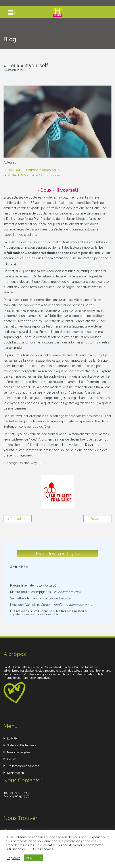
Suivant (95, 519)
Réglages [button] (13, 858)
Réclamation (15, 773)
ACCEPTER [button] (34, 858)
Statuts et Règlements (22, 745)
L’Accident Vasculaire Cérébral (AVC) (36, 605)
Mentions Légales (19, 752)
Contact (12, 759)
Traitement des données (23, 766)
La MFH (12, 738)
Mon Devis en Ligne (57, 553)
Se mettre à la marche (26, 598)
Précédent (18, 519)
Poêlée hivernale (22, 585)
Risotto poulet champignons (31, 592)
